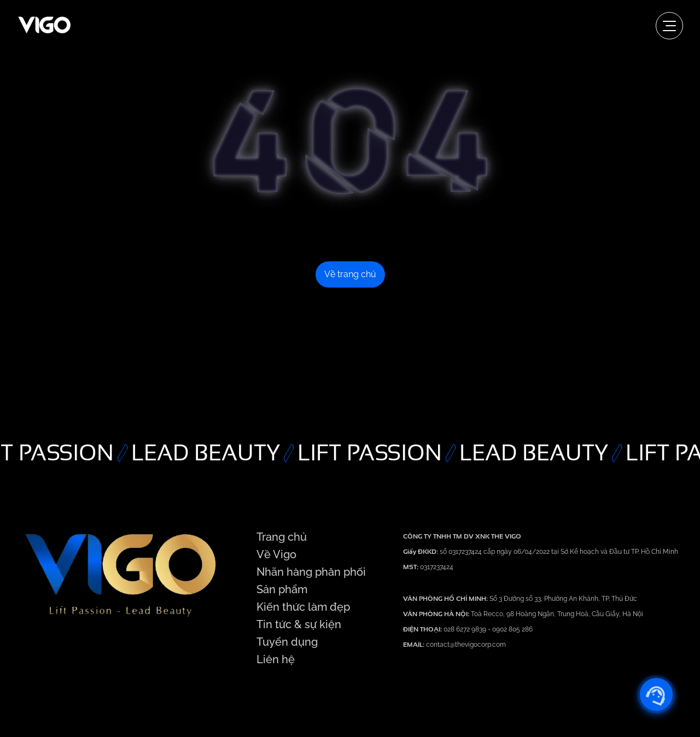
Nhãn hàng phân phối (311, 572)
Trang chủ (282, 537)
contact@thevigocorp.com (465, 645)
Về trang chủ (350, 274)
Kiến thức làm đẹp (303, 607)
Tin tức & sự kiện (299, 624)
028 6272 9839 (466, 629)
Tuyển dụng (287, 642)
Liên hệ (276, 659)
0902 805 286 (512, 629)
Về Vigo (276, 554)
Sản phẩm (282, 589)
